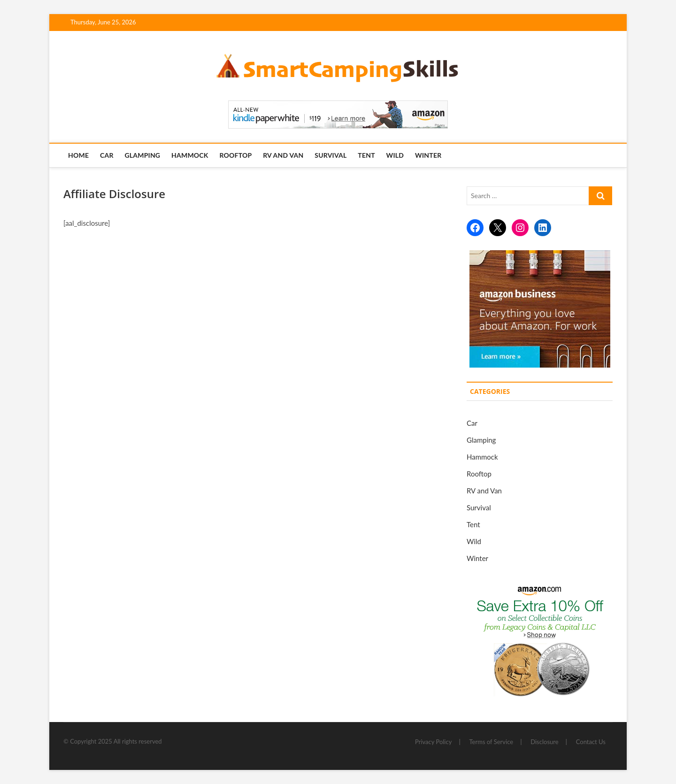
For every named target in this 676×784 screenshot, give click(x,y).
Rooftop (235, 155)
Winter (428, 155)
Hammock (190, 155)
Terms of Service (492, 742)
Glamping (142, 155)
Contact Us (591, 742)
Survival (330, 155)
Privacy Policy (433, 742)
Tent (366, 155)
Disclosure (544, 742)
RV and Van (283, 155)
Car (107, 155)
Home (78, 155)
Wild (395, 155)
